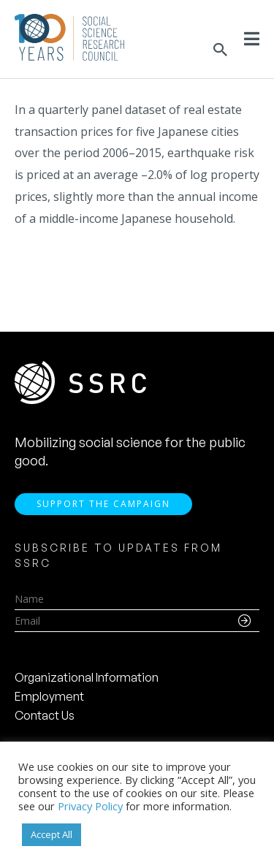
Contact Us (45, 715)
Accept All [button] (52, 834)
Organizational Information (87, 677)
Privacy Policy (90, 806)
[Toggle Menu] (252, 39)
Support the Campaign (103, 504)
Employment (49, 696)
